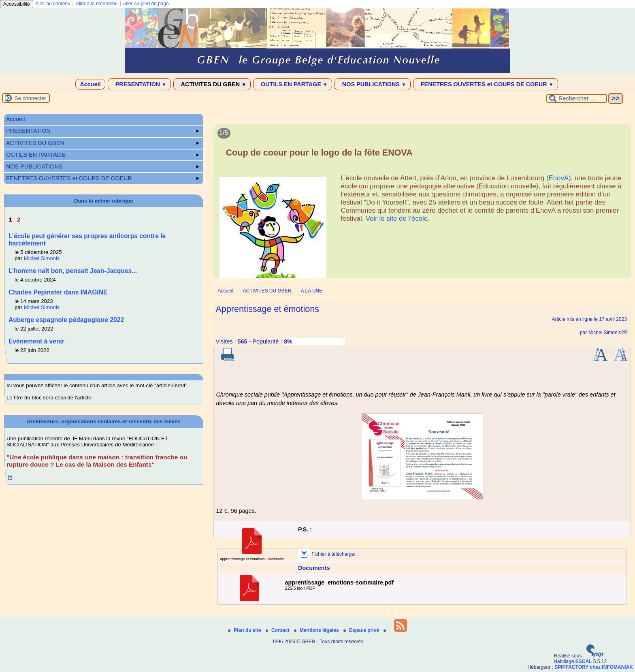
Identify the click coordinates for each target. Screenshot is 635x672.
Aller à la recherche (97, 4)
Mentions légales (317, 630)
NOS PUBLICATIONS (373, 84)
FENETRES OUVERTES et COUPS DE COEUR (486, 84)
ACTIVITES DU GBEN (212, 84)
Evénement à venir (36, 341)
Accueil (90, 84)
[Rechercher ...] (577, 98)
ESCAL (584, 661)
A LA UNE (312, 291)
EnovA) (560, 178)
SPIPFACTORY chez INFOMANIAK (594, 667)
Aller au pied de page (146, 4)
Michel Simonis (605, 333)
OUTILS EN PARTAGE (293, 84)
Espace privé (362, 630)
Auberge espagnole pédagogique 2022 (66, 320)
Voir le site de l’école (397, 219)
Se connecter (30, 98)
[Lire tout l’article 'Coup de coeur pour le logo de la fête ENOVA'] (422, 206)
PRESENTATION (140, 84)
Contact (278, 630)
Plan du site (245, 630)
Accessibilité (17, 4)
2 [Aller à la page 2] (19, 220)
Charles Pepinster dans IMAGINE (58, 292)
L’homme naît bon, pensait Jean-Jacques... (73, 271)
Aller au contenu (53, 4)
